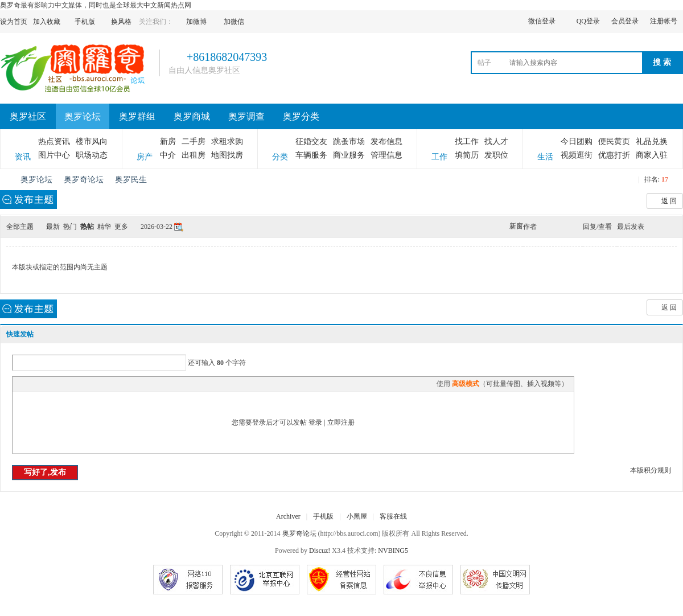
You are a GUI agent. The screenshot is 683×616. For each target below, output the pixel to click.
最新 (53, 227)
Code (89, 384)
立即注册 (341, 422)
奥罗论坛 (83, 116)
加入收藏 (47, 22)
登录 (315, 422)
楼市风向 (92, 141)
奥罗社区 (28, 116)
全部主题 (20, 227)
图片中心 (54, 155)
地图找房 (227, 155)
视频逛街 (577, 155)
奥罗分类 (301, 116)
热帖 (87, 227)
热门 (70, 227)
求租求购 (227, 141)
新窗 (516, 226)
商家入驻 (652, 155)
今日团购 (577, 141)
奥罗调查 (246, 116)
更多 (121, 227)
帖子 (484, 63)
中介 (168, 155)
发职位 (496, 155)
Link (61, 384)
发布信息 (386, 141)
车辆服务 (311, 155)
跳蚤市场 (349, 141)
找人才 (496, 141)
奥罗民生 (131, 180)
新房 (168, 141)
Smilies (104, 384)
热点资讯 (54, 141)
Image (47, 384)
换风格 (121, 22)
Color (32, 384)
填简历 (467, 155)
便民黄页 (614, 141)
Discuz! (320, 551)
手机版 (323, 516)
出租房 (194, 155)
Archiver (288, 516)
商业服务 (349, 155)
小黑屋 (357, 516)
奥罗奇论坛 (5, 180)
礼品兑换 (652, 141)
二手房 (194, 141)
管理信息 (386, 155)
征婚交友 (311, 141)
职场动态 (92, 155)
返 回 (669, 201)
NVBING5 (393, 551)
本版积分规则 (651, 470)
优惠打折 (614, 155)
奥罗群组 (137, 116)
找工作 (467, 141)
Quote (75, 384)
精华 (104, 227)
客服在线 (393, 516)
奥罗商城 (192, 116)
